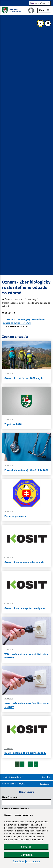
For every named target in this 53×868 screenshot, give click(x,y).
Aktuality (32, 299)
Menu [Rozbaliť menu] (44, 10)
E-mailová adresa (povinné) (16, 809)
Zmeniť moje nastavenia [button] (26, 861)
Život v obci (19, 299)
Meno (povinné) (10, 797)
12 (30, 764)
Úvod (6, 299)
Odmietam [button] (27, 855)
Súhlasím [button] (26, 847)
